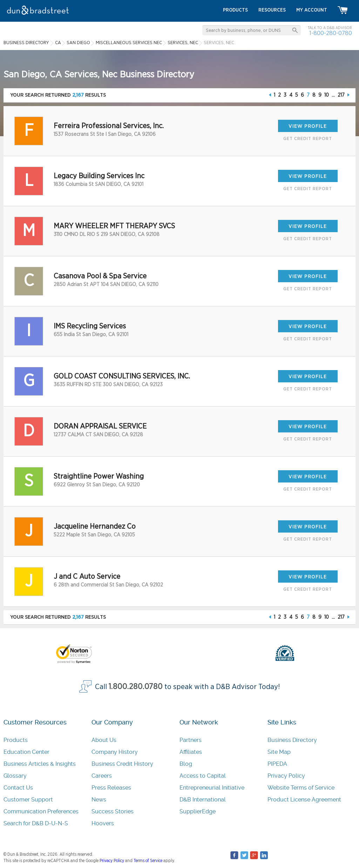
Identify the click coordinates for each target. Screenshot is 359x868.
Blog (186, 764)
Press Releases (111, 788)
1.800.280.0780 (136, 687)
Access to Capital (203, 776)
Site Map (279, 752)
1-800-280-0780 (331, 33)
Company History (115, 752)
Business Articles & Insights (40, 764)
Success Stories (113, 811)
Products (16, 740)
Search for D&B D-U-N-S (36, 823)
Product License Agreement (304, 800)
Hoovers (103, 823)
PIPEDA (277, 764)
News (99, 800)
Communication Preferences (41, 811)
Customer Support (28, 800)
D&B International (203, 800)
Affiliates (191, 752)
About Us (104, 740)
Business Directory (292, 740)
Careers (102, 776)
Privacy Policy (286, 776)
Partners (191, 740)
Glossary (15, 776)
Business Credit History (122, 764)
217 (341, 95)
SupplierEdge (198, 811)
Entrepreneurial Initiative (212, 788)
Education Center (26, 752)
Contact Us (18, 788)
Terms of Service (148, 861)
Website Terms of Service (301, 788)
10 (327, 95)
